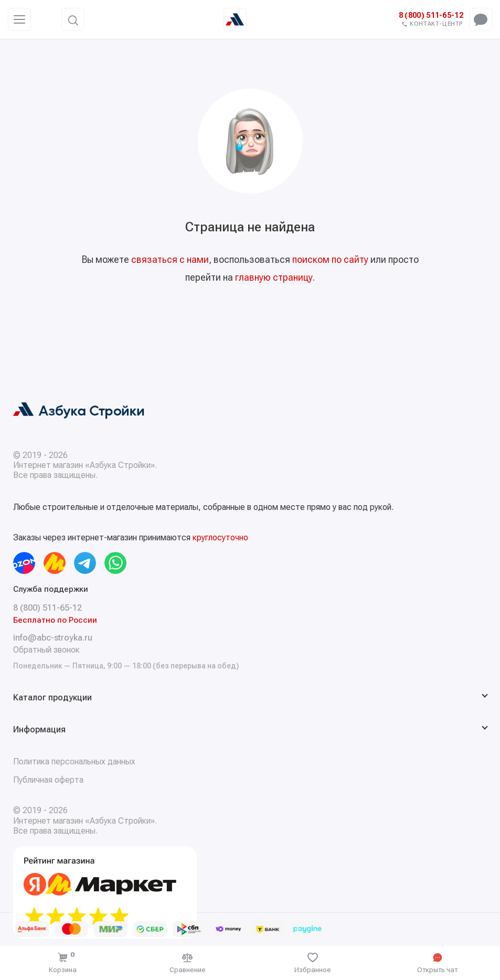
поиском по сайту (330, 259)
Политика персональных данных (74, 761)
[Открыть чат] (438, 963)
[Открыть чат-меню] (481, 19)
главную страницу (274, 277)
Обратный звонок (46, 650)
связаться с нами (170, 259)
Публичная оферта (48, 780)
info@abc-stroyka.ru (53, 638)
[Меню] (19, 19)
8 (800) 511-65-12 (431, 15)
